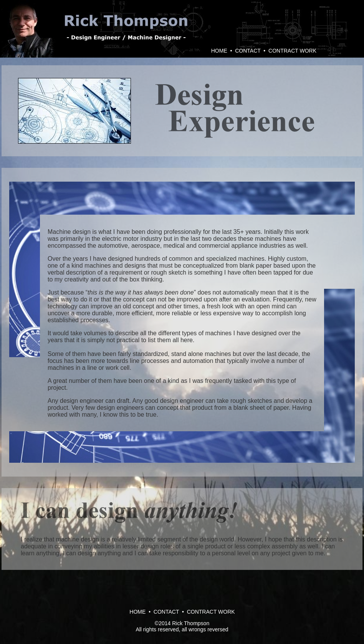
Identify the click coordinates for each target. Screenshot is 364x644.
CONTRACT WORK (292, 51)
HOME (219, 51)
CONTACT (248, 51)
